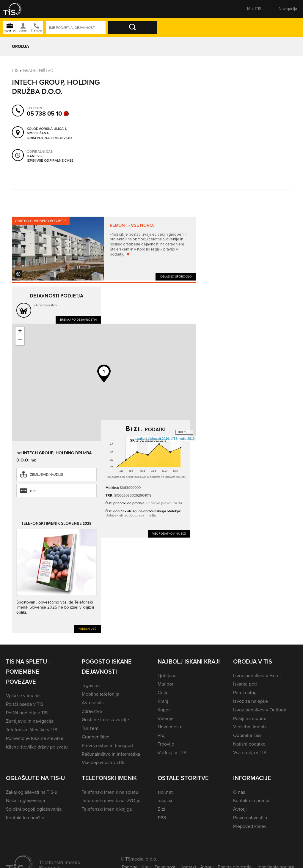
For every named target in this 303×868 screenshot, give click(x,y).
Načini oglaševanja (25, 800)
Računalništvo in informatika (111, 754)
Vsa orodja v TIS (250, 753)
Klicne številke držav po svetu (37, 747)
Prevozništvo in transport (107, 745)
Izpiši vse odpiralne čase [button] (50, 160)
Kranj (163, 701)
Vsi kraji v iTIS (172, 753)
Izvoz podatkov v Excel (257, 676)
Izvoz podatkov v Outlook (260, 710)
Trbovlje (166, 744)
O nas (239, 792)
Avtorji (240, 809)
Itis (15, 71)
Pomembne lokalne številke (35, 738)
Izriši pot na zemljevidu (49, 138)
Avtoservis (93, 703)
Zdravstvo (92, 711)
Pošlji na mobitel (250, 718)
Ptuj (162, 735)
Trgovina (91, 685)
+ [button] (20, 332)
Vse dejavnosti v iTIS (103, 762)
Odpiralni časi (247, 735)
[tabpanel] (104, 249)
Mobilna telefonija (101, 694)
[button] (16, 9)
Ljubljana (167, 676)
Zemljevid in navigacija (30, 721)
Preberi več (88, 629)
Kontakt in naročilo (25, 818)
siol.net (165, 792)
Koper (164, 710)
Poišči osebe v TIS (25, 704)
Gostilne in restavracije (105, 720)
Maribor (165, 684)
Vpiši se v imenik (23, 695)
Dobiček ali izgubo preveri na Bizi (132, 515)
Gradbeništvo (38, 71)
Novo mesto (170, 727)
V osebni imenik (250, 727)
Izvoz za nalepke (251, 701)
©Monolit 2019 (159, 439)
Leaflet (140, 439)
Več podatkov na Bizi (169, 534)
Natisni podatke (249, 744)
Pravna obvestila (250, 818)
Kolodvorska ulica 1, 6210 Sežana (47, 131)
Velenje (166, 718)
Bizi (33, 491)
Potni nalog (245, 693)
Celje (163, 693)
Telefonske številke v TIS (32, 730)
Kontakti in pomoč (252, 800)
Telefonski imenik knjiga (107, 809)
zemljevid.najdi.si (47, 475)
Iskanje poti (245, 684)
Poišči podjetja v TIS (27, 713)
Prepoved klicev (250, 826)
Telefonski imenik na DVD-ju (111, 800)
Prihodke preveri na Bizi (165, 503)
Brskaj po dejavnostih (78, 320)
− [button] (20, 341)
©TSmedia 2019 (183, 439)
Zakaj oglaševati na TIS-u (32, 792)
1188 (162, 818)
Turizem (90, 728)
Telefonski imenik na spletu (110, 792)
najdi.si (165, 800)
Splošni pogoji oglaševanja (34, 809)
